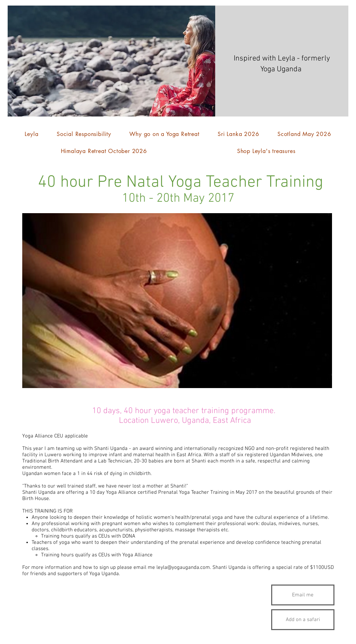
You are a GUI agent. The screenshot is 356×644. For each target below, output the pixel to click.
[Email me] (303, 595)
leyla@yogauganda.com (183, 567)
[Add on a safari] (303, 620)
